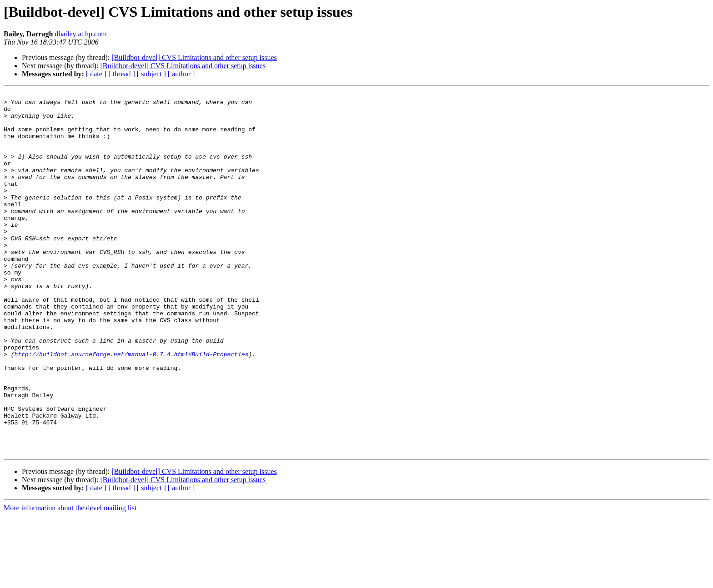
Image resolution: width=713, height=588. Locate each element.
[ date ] (96, 74)
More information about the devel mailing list (70, 580)
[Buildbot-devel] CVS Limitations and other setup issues (194, 57)
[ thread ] (122, 74)
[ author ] (181, 74)
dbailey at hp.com (80, 34)
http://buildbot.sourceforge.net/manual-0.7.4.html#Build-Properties (131, 407)
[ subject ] (151, 74)
